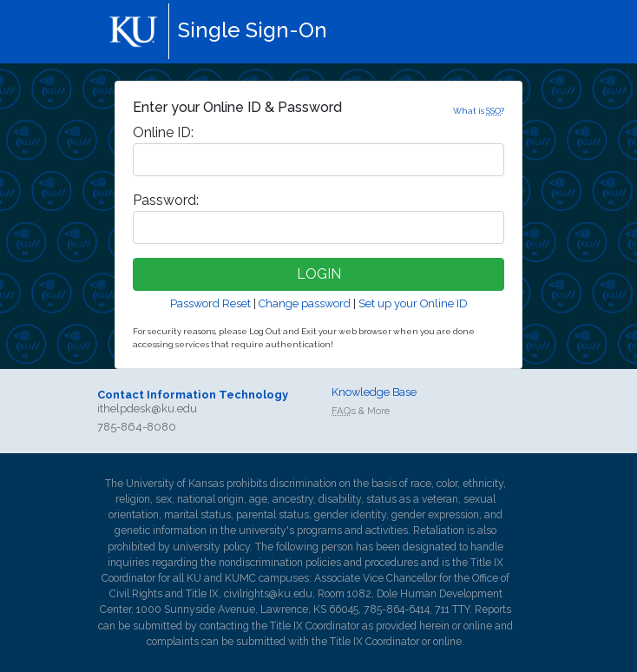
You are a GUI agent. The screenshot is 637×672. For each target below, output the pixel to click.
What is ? (479, 111)
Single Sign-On (253, 30)
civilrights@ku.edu (268, 594)
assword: (166, 200)
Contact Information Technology (193, 395)
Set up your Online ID (413, 303)
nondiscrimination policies (280, 563)
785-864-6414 (397, 609)
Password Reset (210, 303)
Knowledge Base (374, 392)
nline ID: (163, 132)
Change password (305, 303)
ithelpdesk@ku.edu (147, 408)
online (478, 626)
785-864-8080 (137, 427)
